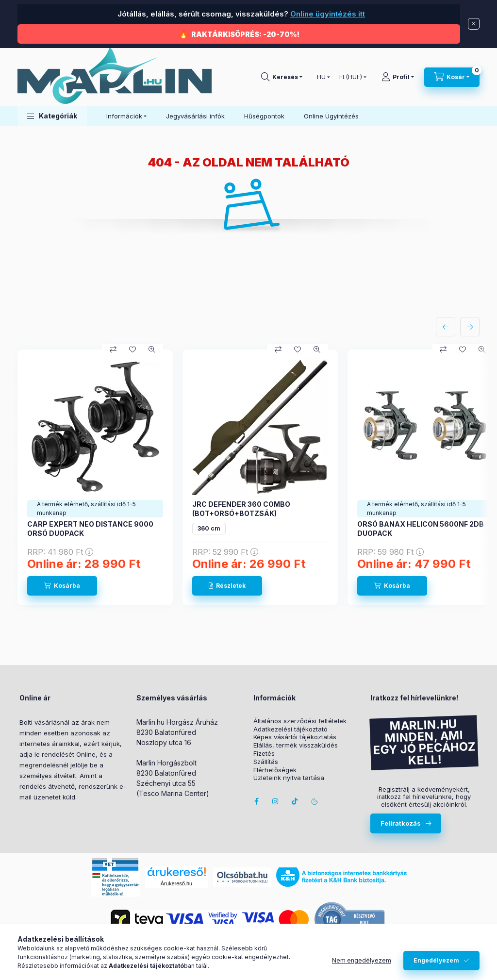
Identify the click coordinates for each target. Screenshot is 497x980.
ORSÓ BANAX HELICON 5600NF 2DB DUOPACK (421, 528)
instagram (276, 801)
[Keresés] (282, 77)
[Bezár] (474, 24)
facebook (256, 801)
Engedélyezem (436, 960)
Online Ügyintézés (331, 116)
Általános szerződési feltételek (300, 721)
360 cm (209, 528)
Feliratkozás (401, 823)
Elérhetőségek (275, 770)
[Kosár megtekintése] (452, 77)
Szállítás (266, 762)
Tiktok (295, 801)
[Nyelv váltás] (321, 77)
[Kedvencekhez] (133, 349)
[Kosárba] (62, 586)
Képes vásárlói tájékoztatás (295, 737)
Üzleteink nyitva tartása (289, 778)
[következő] (470, 327)
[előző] (446, 327)
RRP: (60, 552)
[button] (52, 116)
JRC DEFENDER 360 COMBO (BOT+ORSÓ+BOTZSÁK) (241, 508)
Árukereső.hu (176, 883)
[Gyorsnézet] (152, 349)
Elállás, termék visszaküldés (296, 745)
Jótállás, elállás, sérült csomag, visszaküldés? (240, 14)
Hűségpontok (264, 116)
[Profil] (398, 77)
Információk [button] (124, 116)
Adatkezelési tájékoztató (290, 729)
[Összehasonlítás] (113, 349)
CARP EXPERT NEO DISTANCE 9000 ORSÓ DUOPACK (90, 528)
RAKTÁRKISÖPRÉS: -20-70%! (245, 34)
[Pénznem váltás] (351, 77)
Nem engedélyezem (362, 960)
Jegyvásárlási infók (195, 116)
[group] (248, 477)
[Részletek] (227, 586)
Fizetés (264, 754)
